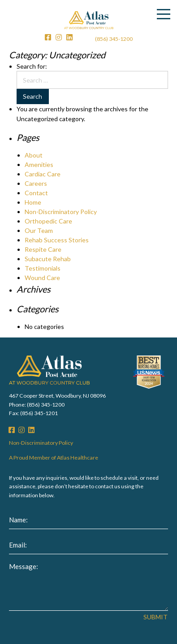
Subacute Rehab (48, 259)
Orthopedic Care (48, 221)
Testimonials (43, 268)
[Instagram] (59, 37)
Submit (155, 617)
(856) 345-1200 (114, 39)
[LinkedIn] (69, 37)
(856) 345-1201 (39, 413)
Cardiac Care (43, 174)
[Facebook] (48, 37)
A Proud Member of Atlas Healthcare (54, 458)
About (34, 155)
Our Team (39, 230)
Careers (36, 183)
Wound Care (42, 278)
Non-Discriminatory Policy (61, 212)
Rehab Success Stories (57, 240)
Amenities (39, 164)
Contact (36, 193)
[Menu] (164, 14)
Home (33, 202)
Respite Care (43, 249)
